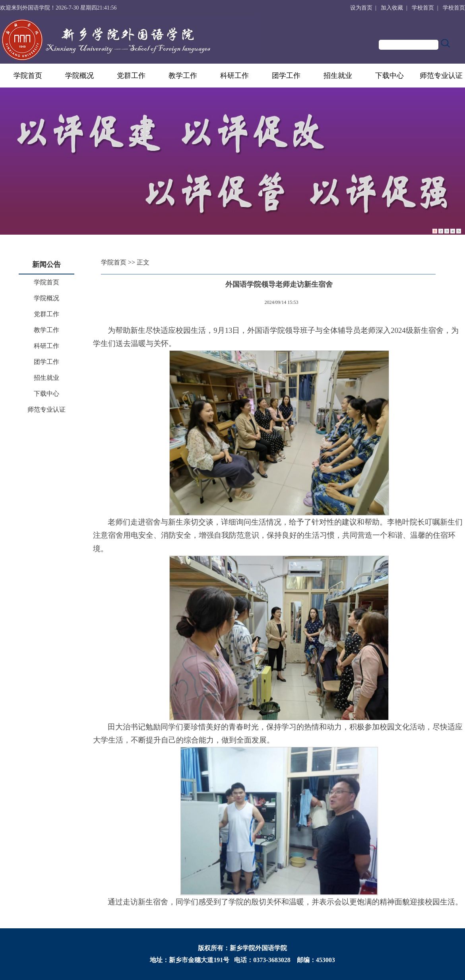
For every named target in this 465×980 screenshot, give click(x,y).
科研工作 (234, 76)
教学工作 (183, 76)
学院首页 (28, 76)
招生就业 (338, 76)
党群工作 (131, 76)
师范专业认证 (441, 76)
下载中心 (389, 76)
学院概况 (79, 76)
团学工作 (286, 76)
